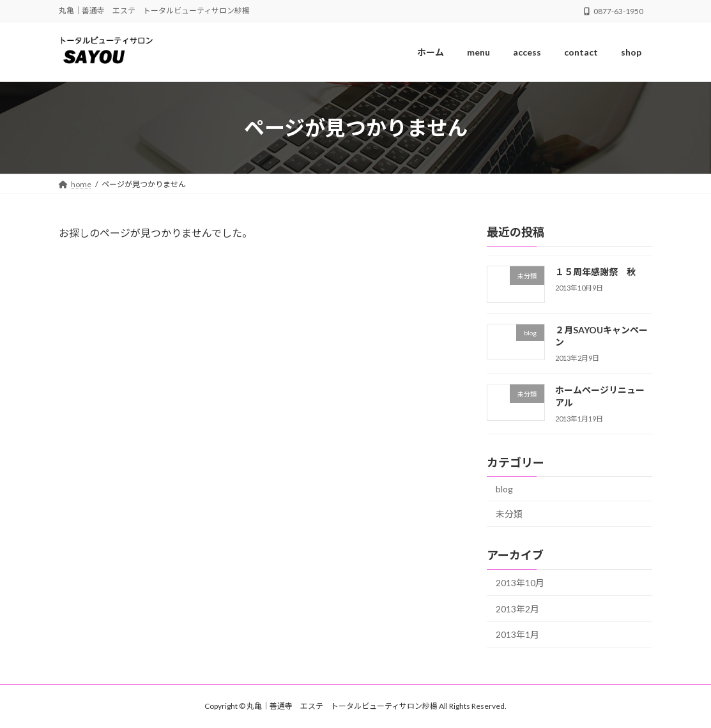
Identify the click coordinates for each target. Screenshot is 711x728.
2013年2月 (517, 609)
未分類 (509, 514)
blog (504, 489)
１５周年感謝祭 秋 (595, 272)
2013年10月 (520, 583)
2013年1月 (517, 635)
